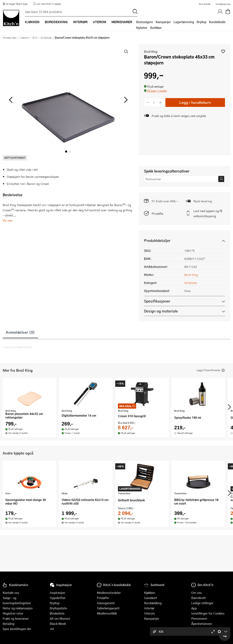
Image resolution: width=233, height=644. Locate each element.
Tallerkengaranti (108, 608)
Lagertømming (184, 22)
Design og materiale (161, 311)
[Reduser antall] (148, 102)
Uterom (25, 37)
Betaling (9, 624)
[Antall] (154, 102)
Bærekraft (199, 598)
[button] (223, 51)
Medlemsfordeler (109, 593)
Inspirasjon (57, 593)
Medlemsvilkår (107, 613)
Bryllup (202, 22)
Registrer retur (13, 613)
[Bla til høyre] (125, 100)
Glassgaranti (106, 603)
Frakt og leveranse (16, 618)
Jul (52, 629)
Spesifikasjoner (157, 301)
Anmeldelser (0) (20, 332)
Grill (35, 37)
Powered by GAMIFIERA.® (17, 347)
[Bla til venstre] (11, 100)
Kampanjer (163, 22)
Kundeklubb (217, 22)
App (194, 608)
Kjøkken (150, 593)
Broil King (151, 52)
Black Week (58, 624)
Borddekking (153, 603)
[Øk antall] (160, 102)
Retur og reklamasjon (18, 608)
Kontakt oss (11, 593)
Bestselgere (145, 22)
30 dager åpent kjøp (15, 4)
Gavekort (151, 598)
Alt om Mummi (60, 618)
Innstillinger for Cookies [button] (208, 613)
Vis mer (8, 220)
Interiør (149, 608)
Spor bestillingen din (17, 629)
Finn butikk (205, 4)
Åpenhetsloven (202, 624)
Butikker (156, 28)
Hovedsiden (10, 37)
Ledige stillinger (202, 603)
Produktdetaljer (157, 240)
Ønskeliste (57, 613)
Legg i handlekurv (195, 102)
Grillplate (46, 37)
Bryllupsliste (58, 608)
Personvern (199, 618)
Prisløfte (157, 213)
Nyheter (142, 28)
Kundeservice (223, 4)
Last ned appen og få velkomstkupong (208, 213)
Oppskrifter (58, 598)
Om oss (197, 593)
